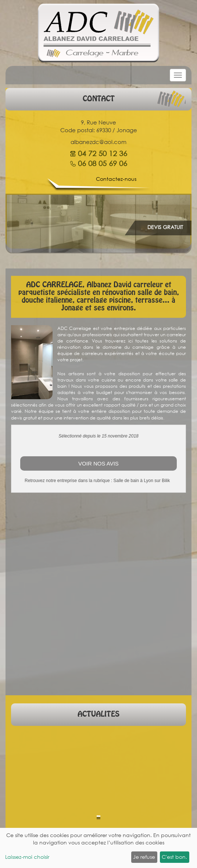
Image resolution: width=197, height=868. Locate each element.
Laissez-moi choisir (27, 857)
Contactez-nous (116, 179)
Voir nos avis (98, 463)
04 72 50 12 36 (103, 154)
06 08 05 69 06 (103, 164)
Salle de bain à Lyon (133, 481)
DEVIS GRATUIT (165, 227)
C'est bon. (174, 857)
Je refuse (144, 857)
